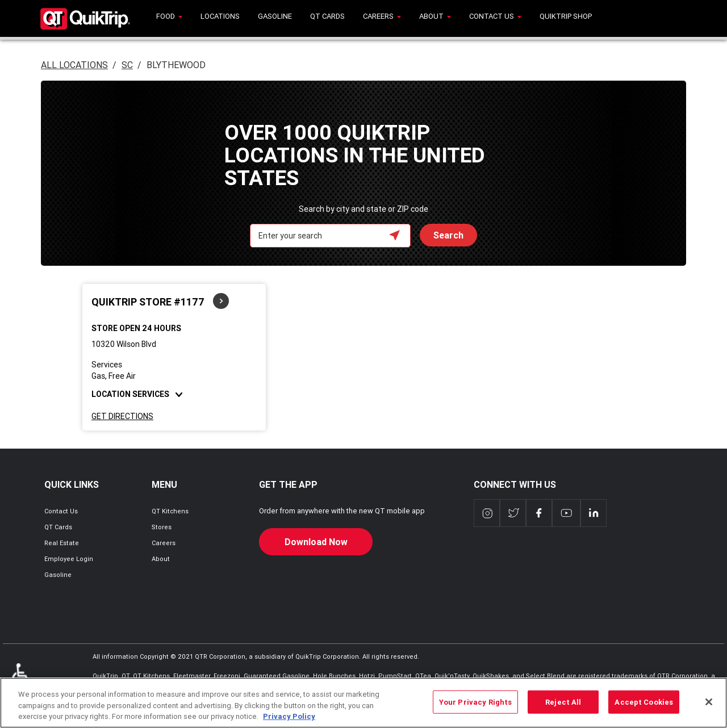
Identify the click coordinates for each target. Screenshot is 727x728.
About (161, 559)
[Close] (709, 702)
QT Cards (58, 527)
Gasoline (58, 575)
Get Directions (122, 416)
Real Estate (62, 543)
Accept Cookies (644, 702)
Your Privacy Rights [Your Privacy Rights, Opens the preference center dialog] (475, 702)
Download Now (316, 542)
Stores (162, 527)
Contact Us (61, 511)
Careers (164, 543)
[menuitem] (169, 18)
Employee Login (69, 559)
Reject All (563, 702)
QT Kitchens (170, 511)
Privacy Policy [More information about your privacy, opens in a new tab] (289, 716)
